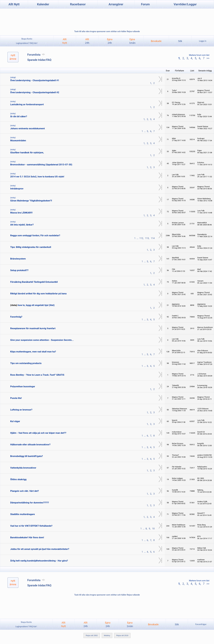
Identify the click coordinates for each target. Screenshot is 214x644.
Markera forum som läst (199, 55)
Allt (87, 41)
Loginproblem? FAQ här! (27, 43)
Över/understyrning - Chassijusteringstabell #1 (35, 80)
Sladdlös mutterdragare (23, 514)
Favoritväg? (16, 317)
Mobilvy (107, 635)
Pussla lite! (16, 398)
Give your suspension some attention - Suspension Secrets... (42, 340)
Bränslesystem (18, 259)
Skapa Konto (27, 39)
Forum (145, 4)
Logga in (203, 41)
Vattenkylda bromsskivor (23, 468)
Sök (180, 41)
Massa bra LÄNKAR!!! (21, 213)
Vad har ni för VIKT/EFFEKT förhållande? (31, 526)
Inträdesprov (17, 189)
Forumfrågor (201, 624)
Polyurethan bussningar (23, 386)
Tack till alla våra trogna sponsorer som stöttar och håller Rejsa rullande (107, 31)
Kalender (43, 4)
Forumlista (37, 55)
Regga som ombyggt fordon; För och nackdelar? (35, 235)
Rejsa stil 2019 (122, 635)
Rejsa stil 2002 (92, 635)
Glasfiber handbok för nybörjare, (27, 152)
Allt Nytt (14, 4)
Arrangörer (116, 4)
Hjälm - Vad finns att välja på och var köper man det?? (38, 433)
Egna (110, 41)
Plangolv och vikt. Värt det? (24, 491)
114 (153, 238)
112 (141, 238)
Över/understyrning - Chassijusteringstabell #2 (35, 92)
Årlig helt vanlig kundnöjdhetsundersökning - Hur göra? (39, 561)
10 (153, 529)
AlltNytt (65, 41)
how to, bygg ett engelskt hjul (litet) (36, 305)
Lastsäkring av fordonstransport (27, 104)
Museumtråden (18, 140)
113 (147, 238)
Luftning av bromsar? (21, 410)
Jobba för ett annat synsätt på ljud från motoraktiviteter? (40, 549)
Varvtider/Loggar (185, 4)
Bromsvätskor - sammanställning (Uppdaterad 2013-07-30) (41, 165)
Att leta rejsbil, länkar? (22, 225)
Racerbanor (78, 4)
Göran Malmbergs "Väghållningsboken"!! (31, 201)
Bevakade (156, 41)
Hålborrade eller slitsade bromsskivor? (30, 445)
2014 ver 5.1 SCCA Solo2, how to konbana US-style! (37, 177)
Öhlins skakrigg (18, 479)
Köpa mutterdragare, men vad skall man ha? (33, 352)
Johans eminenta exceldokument (28, 128)
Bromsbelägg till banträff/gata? (27, 456)
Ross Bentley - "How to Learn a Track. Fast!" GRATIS (37, 375)
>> (208, 58)
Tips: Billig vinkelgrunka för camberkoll (31, 247)
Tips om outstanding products (26, 363)
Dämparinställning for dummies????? (30, 503)
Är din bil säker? (19, 116)
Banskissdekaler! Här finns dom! (27, 537)
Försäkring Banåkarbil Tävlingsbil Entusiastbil (34, 282)
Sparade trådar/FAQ (39, 60)
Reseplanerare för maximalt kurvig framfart (33, 328)
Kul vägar (15, 421)
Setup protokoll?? (19, 270)
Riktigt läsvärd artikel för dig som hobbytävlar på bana (38, 294)
